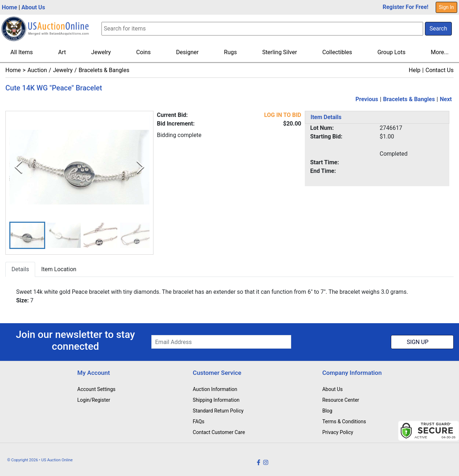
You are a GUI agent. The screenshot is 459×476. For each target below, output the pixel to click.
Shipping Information (216, 400)
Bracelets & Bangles (104, 70)
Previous (367, 99)
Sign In (446, 7)
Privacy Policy (338, 432)
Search (438, 29)
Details (20, 270)
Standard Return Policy (218, 411)
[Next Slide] (140, 167)
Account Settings (96, 389)
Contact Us (439, 70)
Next (446, 99)
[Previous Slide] (18, 167)
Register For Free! (406, 7)
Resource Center (341, 400)
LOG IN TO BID (283, 115)
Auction (37, 70)
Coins (144, 52)
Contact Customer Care (219, 432)
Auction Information (215, 389)
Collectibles (337, 52)
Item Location (59, 270)
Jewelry (101, 52)
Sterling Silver (280, 52)
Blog (327, 411)
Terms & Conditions (344, 421)
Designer (187, 52)
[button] (27, 235)
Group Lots (391, 52)
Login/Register (94, 400)
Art (62, 52)
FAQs (199, 421)
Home (10, 7)
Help (415, 70)
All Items (22, 52)
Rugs (231, 52)
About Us (33, 7)
